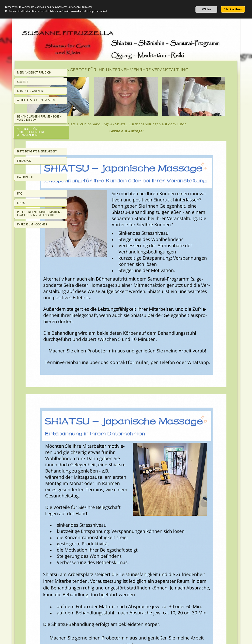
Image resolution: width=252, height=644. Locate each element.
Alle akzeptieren (233, 9)
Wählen (206, 9)
